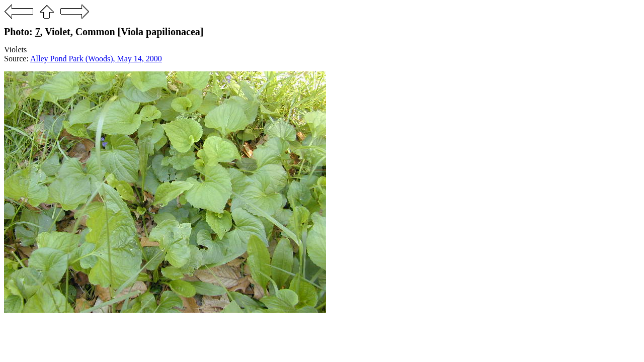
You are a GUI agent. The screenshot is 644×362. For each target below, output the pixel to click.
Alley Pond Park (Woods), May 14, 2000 (96, 59)
